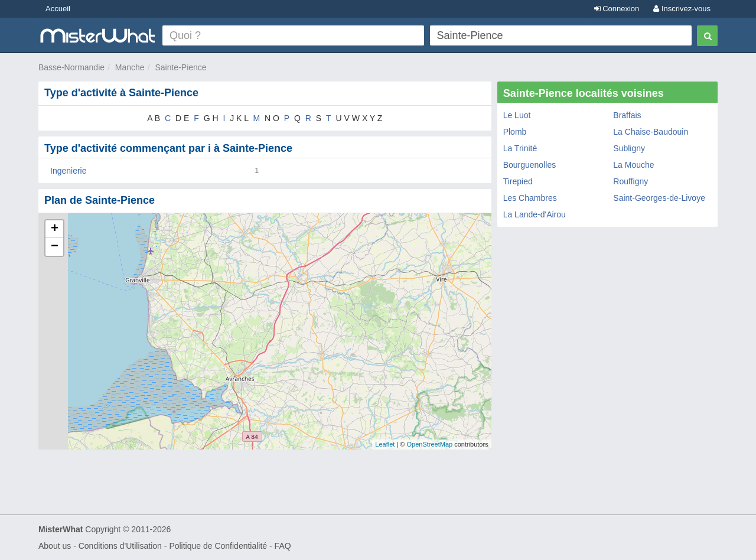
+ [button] (55, 229)
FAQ (283, 546)
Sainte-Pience (180, 67)
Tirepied (518, 181)
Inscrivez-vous (682, 9)
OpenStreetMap (429, 444)
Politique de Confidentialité (218, 546)
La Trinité (520, 148)
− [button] (55, 247)
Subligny (629, 148)
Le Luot (517, 115)
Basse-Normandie (71, 67)
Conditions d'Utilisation (120, 546)
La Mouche (633, 165)
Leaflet (385, 444)
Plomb (515, 132)
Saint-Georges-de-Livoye (659, 198)
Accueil (58, 9)
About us (55, 546)
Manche (130, 67)
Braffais (627, 115)
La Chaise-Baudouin (651, 132)
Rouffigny (630, 181)
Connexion (617, 9)
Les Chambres (530, 198)
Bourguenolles (530, 165)
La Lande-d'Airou (535, 214)
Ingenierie (69, 171)
